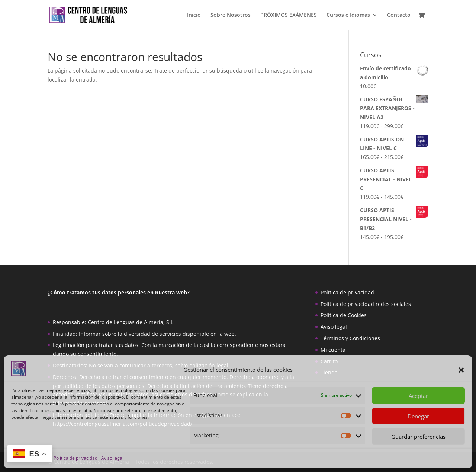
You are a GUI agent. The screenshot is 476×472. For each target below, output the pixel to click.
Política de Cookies (344, 315)
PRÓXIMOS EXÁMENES (289, 15)
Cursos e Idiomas (348, 15)
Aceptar (418, 396)
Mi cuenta (333, 350)
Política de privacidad (75, 458)
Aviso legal (112, 458)
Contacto (399, 15)
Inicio (194, 15)
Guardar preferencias (418, 437)
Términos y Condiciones (350, 338)
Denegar (418, 416)
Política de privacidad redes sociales (366, 304)
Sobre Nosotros (231, 15)
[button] (461, 370)
